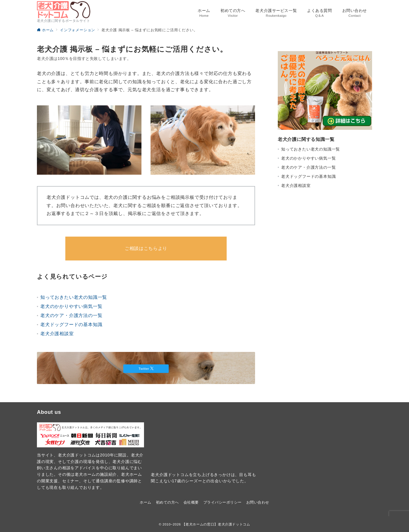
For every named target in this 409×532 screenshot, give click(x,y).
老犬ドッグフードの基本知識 (71, 325)
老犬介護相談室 (57, 334)
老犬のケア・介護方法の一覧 (71, 315)
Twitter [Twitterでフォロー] (146, 369)
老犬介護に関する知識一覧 (306, 139)
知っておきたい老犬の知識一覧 (74, 297)
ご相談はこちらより (146, 248)
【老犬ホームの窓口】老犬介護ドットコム (216, 524)
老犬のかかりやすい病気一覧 (71, 306)
